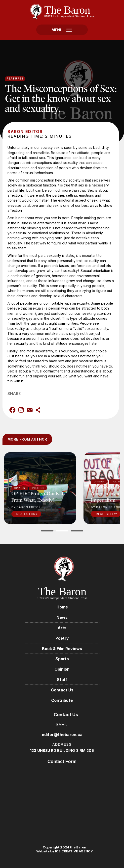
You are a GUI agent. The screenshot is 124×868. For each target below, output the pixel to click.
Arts (62, 628)
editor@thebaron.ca (62, 735)
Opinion (62, 669)
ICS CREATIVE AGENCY (74, 851)
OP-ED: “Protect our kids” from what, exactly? (44, 497)
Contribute (62, 700)
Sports (62, 659)
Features (15, 79)
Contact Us (62, 690)
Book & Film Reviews (62, 649)
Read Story (32, 514)
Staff (62, 680)
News (62, 617)
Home (62, 607)
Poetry (62, 638)
